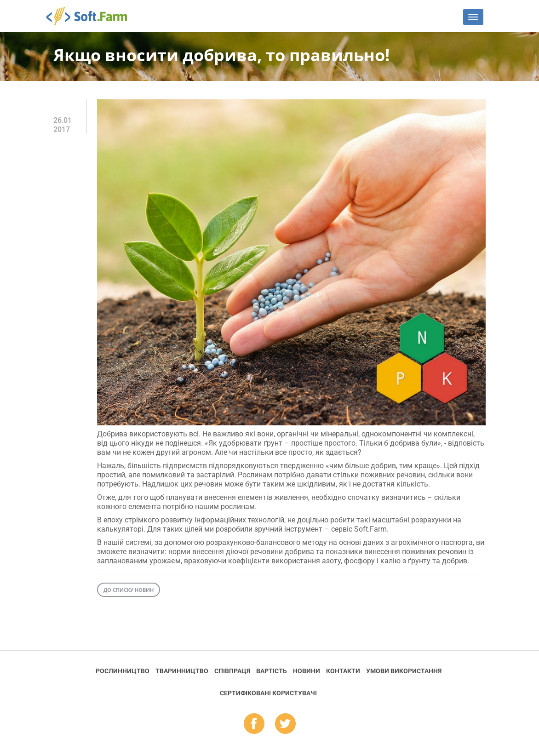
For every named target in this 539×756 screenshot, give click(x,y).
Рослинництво (123, 671)
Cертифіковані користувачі (268, 693)
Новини (307, 671)
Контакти (343, 671)
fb (254, 724)
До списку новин (129, 590)
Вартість (272, 671)
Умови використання (404, 671)
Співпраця (232, 671)
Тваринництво (182, 671)
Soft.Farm (92, 16)
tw (285, 724)
